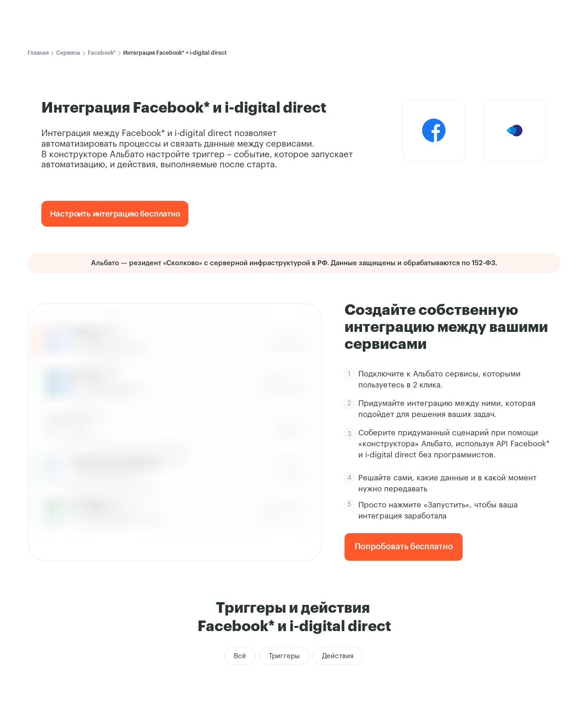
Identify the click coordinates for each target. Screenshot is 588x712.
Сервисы (68, 53)
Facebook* (102, 53)
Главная (38, 53)
